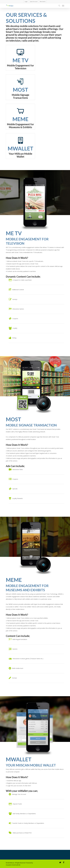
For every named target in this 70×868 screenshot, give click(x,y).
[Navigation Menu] (63, 6)
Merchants (43, 2)
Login (26, 2)
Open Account (34, 2)
